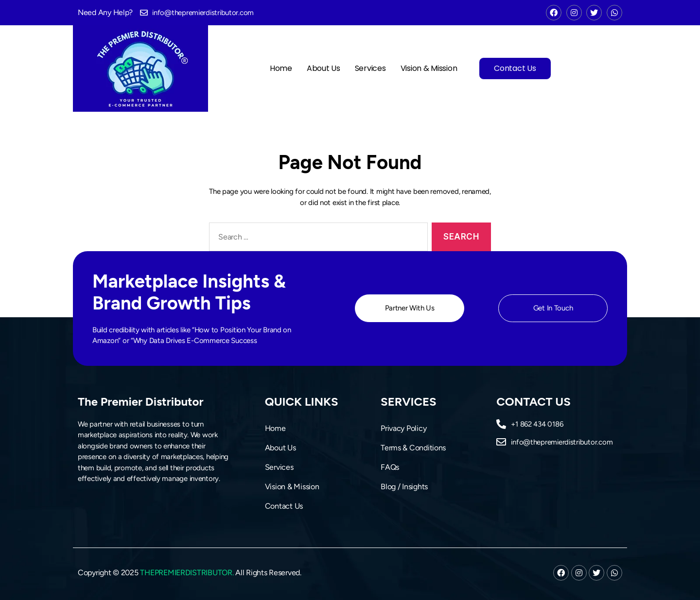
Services (370, 68)
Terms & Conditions (413, 448)
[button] (410, 308)
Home (281, 68)
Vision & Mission (429, 68)
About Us (324, 68)
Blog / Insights (404, 487)
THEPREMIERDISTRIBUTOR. (187, 573)
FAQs (390, 467)
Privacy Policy (403, 428)
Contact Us (515, 68)
